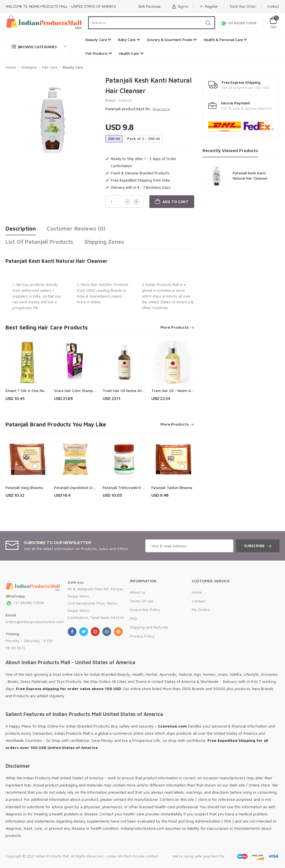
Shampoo (29, 67)
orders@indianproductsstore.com (35, 622)
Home (11, 67)
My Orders (201, 609)
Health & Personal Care (226, 40)
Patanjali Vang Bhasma (24, 488)
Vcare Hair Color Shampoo (76, 391)
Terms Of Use (142, 601)
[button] (39, 46)
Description (21, 229)
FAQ (133, 618)
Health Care (131, 53)
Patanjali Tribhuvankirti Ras (125, 488)
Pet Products (99, 53)
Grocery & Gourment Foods (172, 40)
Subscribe (254, 546)
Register (209, 6)
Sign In (180, 6)
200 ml (114, 139)
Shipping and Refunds (149, 627)
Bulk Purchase (150, 6)
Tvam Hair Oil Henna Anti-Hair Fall (131, 391)
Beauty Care (98, 40)
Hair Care (50, 67)
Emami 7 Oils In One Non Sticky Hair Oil (38, 391)
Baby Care (129, 40)
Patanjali (125, 100)
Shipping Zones (104, 242)
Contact (273, 6)
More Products (175, 327)
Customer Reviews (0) (76, 229)
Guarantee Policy (145, 609)
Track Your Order (243, 6)
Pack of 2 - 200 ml (144, 139)
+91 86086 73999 (239, 23)
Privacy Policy (142, 636)
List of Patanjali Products (39, 242)
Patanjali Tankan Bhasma (172, 488)
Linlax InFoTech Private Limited (132, 856)
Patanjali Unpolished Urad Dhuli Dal (83, 488)
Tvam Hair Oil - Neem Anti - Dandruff (183, 391)
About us (138, 592)
